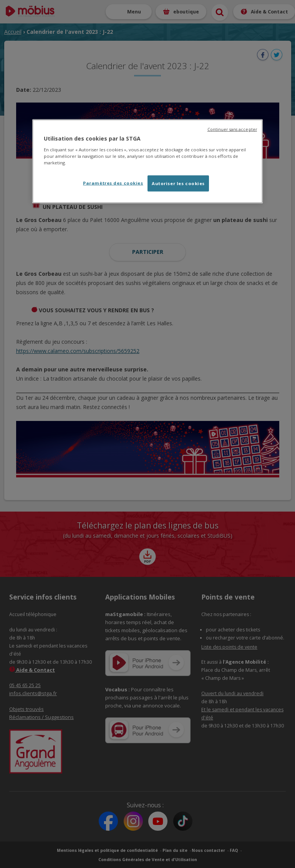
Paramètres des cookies (113, 183)
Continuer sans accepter (232, 129)
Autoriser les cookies (178, 183)
